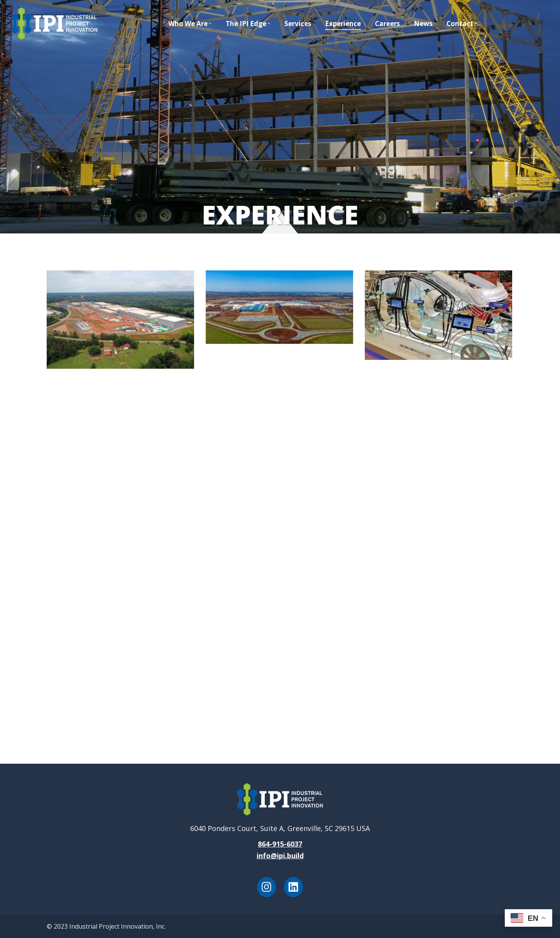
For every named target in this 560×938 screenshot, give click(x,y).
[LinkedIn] (293, 887)
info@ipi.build (280, 856)
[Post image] (120, 320)
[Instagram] (267, 887)
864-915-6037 (280, 844)
